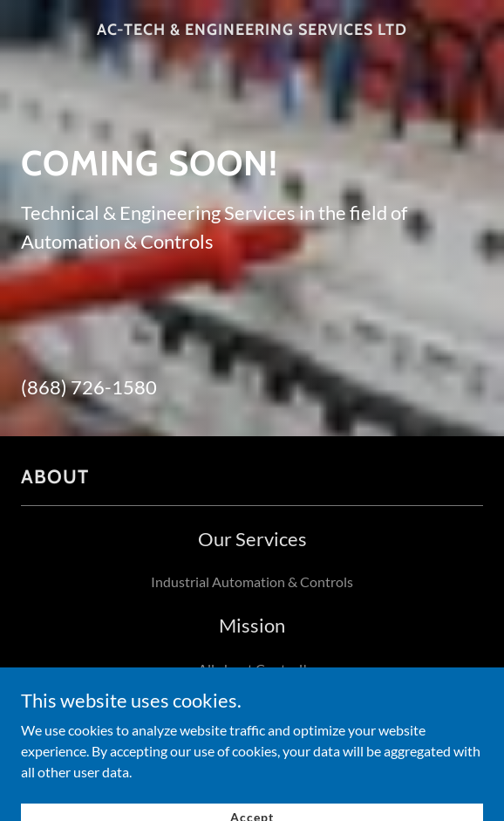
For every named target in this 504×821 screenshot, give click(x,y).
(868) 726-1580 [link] (89, 387)
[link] (252, 31)
